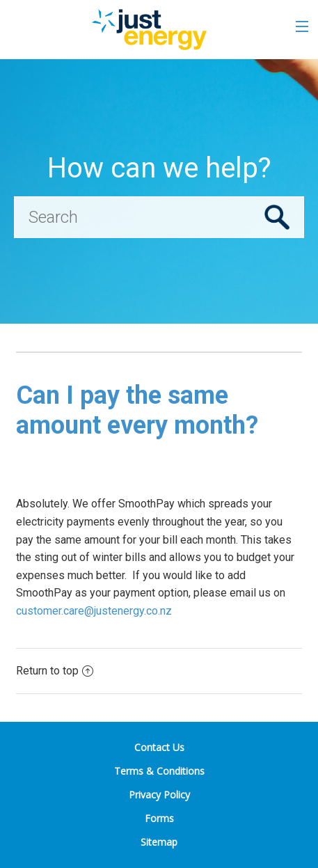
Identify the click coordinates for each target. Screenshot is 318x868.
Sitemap (159, 842)
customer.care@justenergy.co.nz (94, 611)
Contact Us (159, 747)
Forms (159, 818)
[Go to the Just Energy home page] (148, 30)
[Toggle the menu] (302, 26)
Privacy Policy (159, 795)
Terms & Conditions (159, 771)
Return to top (55, 671)
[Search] (159, 217)
